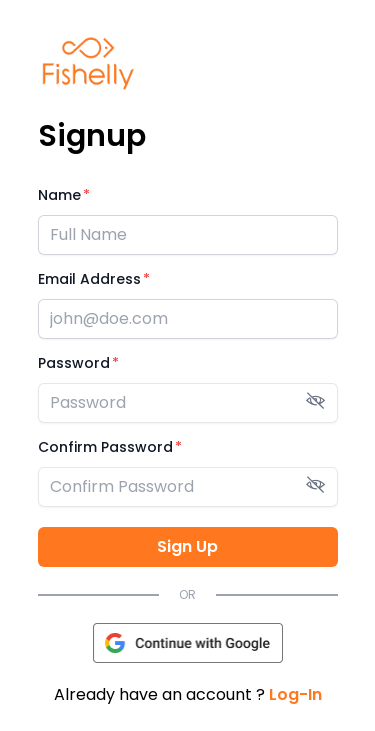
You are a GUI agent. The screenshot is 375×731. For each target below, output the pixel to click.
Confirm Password (105, 447)
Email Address (89, 279)
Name (59, 195)
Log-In (295, 694)
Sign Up (187, 546)
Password (74, 363)
